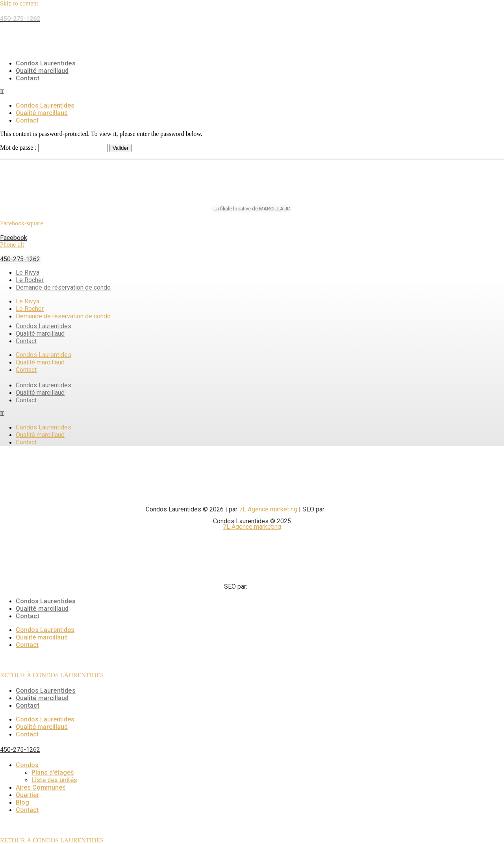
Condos (27, 765)
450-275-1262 (20, 259)
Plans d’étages (53, 772)
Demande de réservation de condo (63, 287)
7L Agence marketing (267, 509)
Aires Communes (41, 787)
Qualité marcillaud (42, 71)
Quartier (27, 795)
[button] (252, 92)
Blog (22, 802)
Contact (28, 78)
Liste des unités (54, 780)
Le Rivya (28, 272)
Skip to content (19, 3)
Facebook (14, 238)
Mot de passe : (54, 148)
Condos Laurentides (46, 63)
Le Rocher (30, 280)
